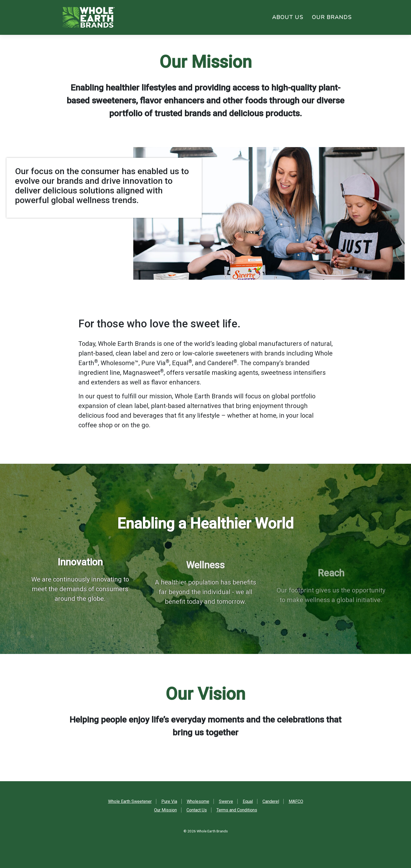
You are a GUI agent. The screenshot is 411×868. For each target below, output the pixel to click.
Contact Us (197, 810)
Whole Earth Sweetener (130, 801)
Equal (248, 801)
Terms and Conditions (237, 810)
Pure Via (169, 801)
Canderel (271, 801)
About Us (288, 17)
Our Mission (165, 810)
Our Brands (332, 17)
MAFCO (296, 801)
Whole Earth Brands (212, 831)
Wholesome (198, 801)
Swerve (226, 801)
